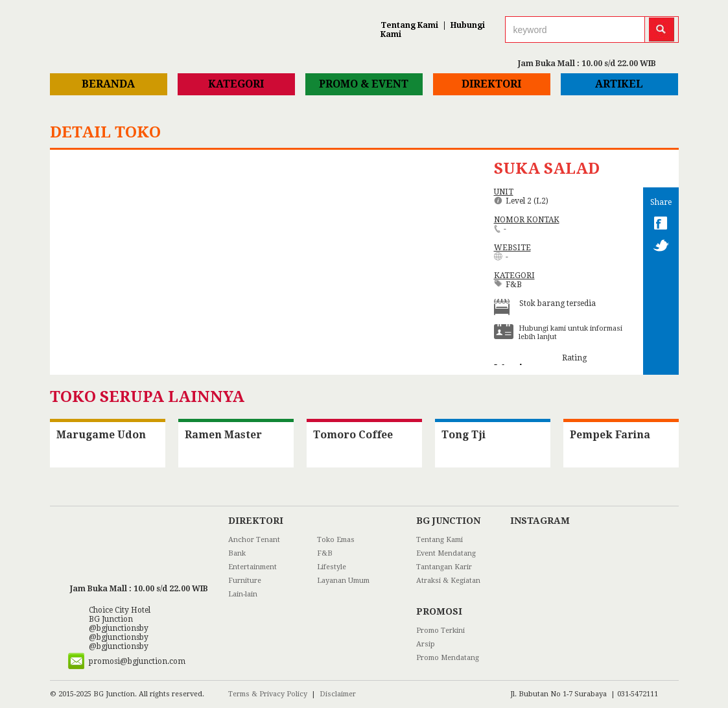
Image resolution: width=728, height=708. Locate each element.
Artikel (619, 84)
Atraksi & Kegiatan (448, 581)
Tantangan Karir (444, 567)
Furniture (245, 581)
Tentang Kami (409, 25)
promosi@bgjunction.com (137, 661)
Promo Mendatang (448, 658)
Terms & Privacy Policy (268, 694)
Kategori (236, 84)
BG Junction (111, 619)
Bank (237, 553)
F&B (325, 553)
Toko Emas (336, 540)
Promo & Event (364, 84)
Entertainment (252, 567)
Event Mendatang (446, 553)
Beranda (108, 84)
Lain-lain (243, 594)
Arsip (426, 644)
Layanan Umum (343, 581)
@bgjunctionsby (119, 628)
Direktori (491, 84)
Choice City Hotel (120, 610)
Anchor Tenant (254, 540)
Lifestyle (332, 567)
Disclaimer (338, 694)
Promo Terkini (440, 631)
